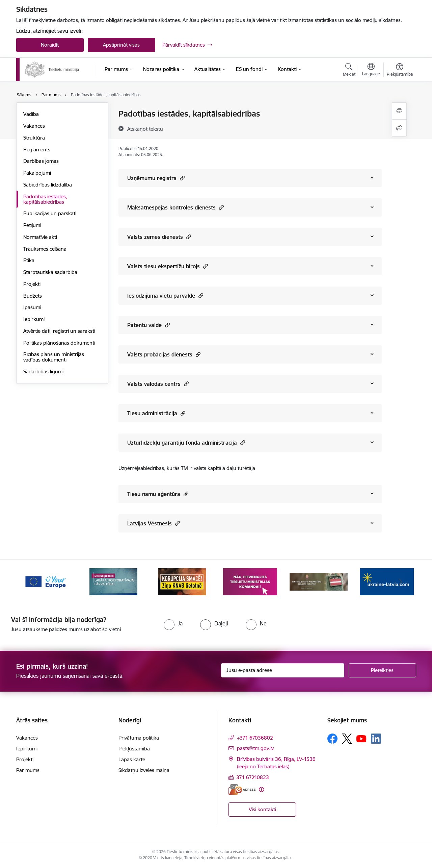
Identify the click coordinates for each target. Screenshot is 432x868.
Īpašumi (32, 307)
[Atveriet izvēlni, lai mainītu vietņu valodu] (371, 70)
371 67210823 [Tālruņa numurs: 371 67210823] (253, 777)
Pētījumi (32, 225)
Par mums (28, 770)
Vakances (34, 126)
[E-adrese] (242, 789)
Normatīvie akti (40, 237)
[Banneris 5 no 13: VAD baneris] (319, 581)
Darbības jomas (41, 161)
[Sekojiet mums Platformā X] (347, 739)
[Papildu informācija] (261, 789)
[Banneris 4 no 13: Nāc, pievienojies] (250, 581)
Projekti (32, 284)
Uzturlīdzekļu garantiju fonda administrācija (186, 442)
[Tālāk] (401, 582)
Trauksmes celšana (45, 249)
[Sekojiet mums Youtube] (361, 738)
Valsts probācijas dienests (164, 354)
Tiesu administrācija (156, 413)
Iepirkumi (34, 319)
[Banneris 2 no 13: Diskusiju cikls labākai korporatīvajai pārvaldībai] (113, 581)
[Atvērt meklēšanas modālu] (349, 71)
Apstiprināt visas (121, 45)
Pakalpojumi (37, 173)
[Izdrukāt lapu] (399, 111)
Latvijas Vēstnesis (154, 523)
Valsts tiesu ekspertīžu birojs (168, 266)
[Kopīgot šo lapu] (399, 128)
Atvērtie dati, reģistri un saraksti (59, 331)
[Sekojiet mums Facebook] (332, 739)
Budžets (33, 296)
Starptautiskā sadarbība (50, 272)
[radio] (173, 623)
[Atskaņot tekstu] (145, 129)
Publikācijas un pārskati (50, 213)
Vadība (31, 114)
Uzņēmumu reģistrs (156, 178)
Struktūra (34, 138)
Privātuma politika (139, 738)
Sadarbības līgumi (43, 371)
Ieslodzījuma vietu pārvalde (165, 295)
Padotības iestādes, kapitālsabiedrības (45, 199)
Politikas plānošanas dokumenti (59, 343)
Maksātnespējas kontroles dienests (175, 207)
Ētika (29, 260)
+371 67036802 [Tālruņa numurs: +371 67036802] (255, 738)
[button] (181, 178)
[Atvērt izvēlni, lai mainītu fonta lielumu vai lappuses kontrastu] (400, 71)
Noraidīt (50, 45)
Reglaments (37, 150)
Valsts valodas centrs (158, 384)
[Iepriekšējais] (32, 582)
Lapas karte (132, 759)
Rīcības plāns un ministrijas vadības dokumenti (54, 357)
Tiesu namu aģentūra (158, 494)
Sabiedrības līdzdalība (48, 185)
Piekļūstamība (134, 749)
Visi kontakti (262, 809)
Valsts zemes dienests (159, 237)
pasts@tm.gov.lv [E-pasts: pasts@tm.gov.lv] (255, 748)
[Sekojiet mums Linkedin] (376, 739)
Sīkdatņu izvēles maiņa (144, 770)
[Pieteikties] (382, 670)
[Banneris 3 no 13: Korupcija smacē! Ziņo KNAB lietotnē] (182, 581)
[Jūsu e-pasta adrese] (283, 670)
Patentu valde (148, 325)
